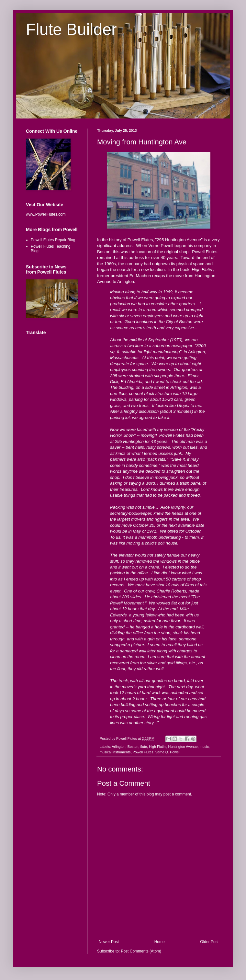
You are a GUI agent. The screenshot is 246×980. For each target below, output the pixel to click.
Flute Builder (71, 29)
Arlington (119, 747)
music (204, 747)
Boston (133, 747)
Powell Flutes (143, 752)
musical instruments (115, 752)
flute (143, 747)
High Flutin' (158, 747)
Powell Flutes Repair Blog (53, 240)
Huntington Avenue (183, 747)
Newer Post (109, 942)
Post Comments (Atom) (141, 951)
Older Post (209, 942)
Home (160, 942)
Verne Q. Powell (168, 752)
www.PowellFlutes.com (46, 214)
